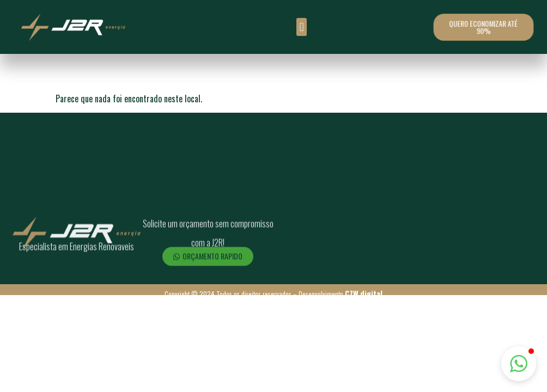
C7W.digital (364, 293)
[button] (302, 27)
